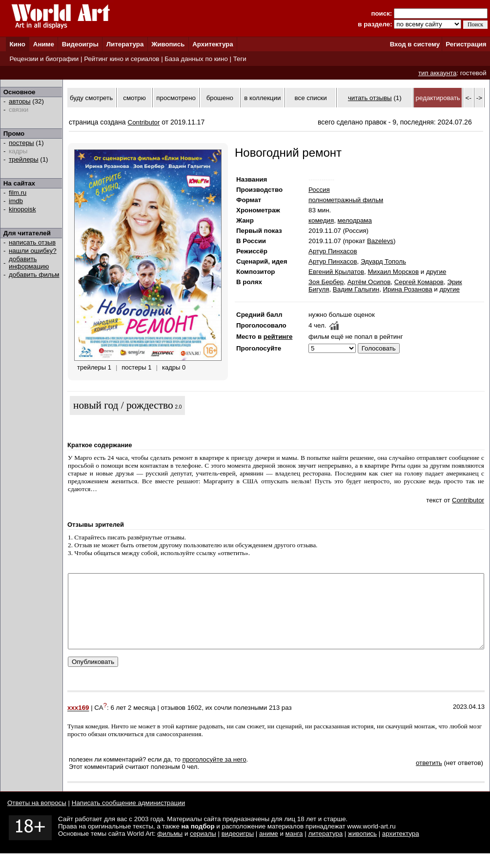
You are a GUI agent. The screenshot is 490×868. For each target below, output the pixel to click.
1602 (195, 723)
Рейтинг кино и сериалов (122, 59)
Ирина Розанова (408, 289)
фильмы (170, 848)
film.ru (18, 193)
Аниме (44, 44)
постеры (21, 143)
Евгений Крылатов (336, 272)
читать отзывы (370, 98)
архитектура (401, 848)
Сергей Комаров (419, 282)
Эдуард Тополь (383, 261)
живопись (362, 848)
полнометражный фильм (346, 200)
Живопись (168, 44)
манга (294, 848)
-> (479, 98)
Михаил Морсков (393, 272)
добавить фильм (34, 275)
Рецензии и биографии (44, 59)
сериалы (203, 848)
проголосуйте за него (214, 774)
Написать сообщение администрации (128, 817)
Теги (240, 59)
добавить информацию (29, 263)
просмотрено (176, 98)
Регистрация (466, 44)
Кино (17, 44)
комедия (321, 220)
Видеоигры (80, 44)
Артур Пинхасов (333, 251)
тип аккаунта (438, 73)
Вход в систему (415, 44)
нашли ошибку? (33, 251)
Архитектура (213, 44)
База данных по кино (196, 59)
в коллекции (262, 98)
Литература (125, 44)
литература (325, 848)
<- (469, 98)
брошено (220, 98)
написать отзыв (32, 242)
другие (436, 272)
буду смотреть (91, 98)
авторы (20, 101)
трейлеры (24, 159)
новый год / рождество (123, 405)
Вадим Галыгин (356, 289)
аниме (269, 848)
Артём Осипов (369, 282)
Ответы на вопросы (37, 817)
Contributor (144, 122)
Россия (319, 190)
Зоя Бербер (326, 282)
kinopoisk (22, 209)
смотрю (134, 98)
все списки (311, 98)
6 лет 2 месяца (133, 723)
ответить (429, 777)
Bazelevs (380, 241)
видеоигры (238, 848)
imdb (16, 201)
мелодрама (355, 220)
